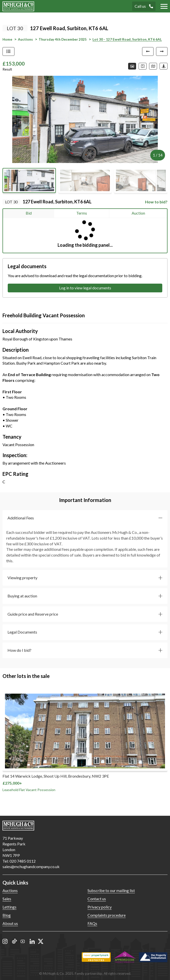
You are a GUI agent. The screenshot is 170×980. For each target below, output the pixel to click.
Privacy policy (100, 907)
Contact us (97, 899)
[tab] (85, 518)
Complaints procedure (107, 915)
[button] (85, 518)
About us (10, 923)
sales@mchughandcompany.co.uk (31, 866)
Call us (144, 6)
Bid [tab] (29, 213)
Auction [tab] (138, 213)
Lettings (9, 907)
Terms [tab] (82, 213)
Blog (7, 915)
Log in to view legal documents (85, 288)
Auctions (10, 890)
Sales (7, 899)
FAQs (92, 923)
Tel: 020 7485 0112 (19, 861)
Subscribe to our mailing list (111, 890)
